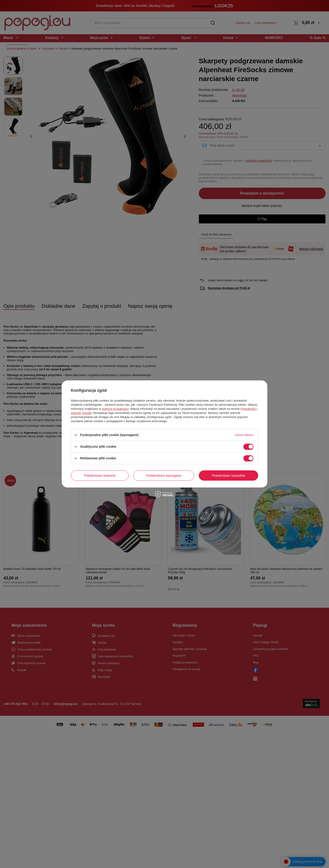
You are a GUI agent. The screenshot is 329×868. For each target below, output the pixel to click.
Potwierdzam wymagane (164, 476)
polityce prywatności (115, 409)
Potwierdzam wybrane (100, 476)
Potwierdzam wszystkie (229, 476)
